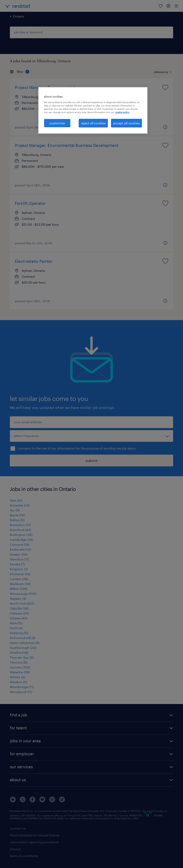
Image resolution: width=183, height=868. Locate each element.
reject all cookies (93, 123)
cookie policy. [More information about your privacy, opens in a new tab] (122, 112)
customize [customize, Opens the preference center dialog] (57, 123)
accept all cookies (126, 123)
